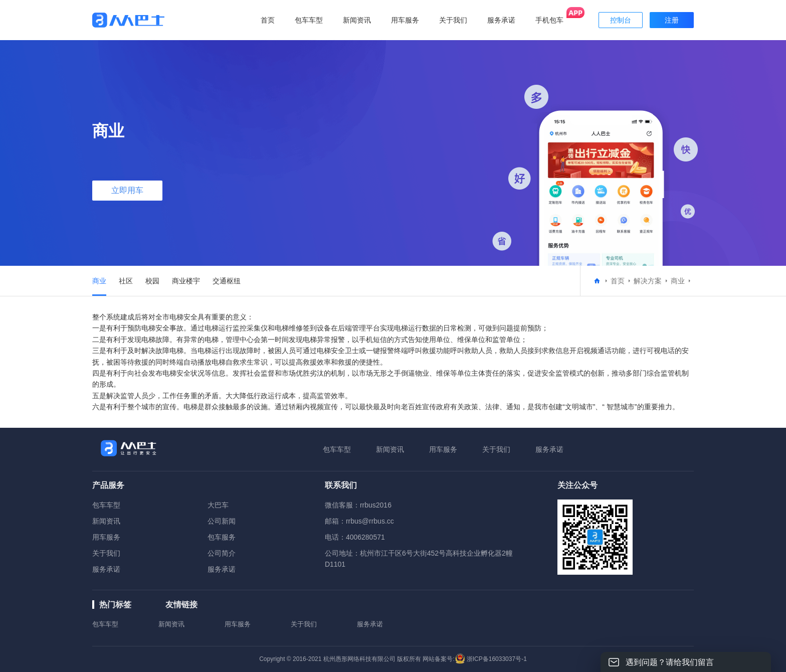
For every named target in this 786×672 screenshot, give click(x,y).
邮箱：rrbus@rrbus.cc (359, 521)
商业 (99, 281)
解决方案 (648, 281)
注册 (672, 20)
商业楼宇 (186, 281)
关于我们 (496, 449)
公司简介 (222, 553)
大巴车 (218, 505)
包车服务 (222, 537)
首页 (268, 20)
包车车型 (337, 449)
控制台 (621, 20)
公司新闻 (222, 521)
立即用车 (127, 190)
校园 (152, 281)
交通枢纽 (227, 281)
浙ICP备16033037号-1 (497, 659)
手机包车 (549, 20)
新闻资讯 (390, 449)
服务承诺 (549, 449)
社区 (126, 281)
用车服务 (443, 449)
